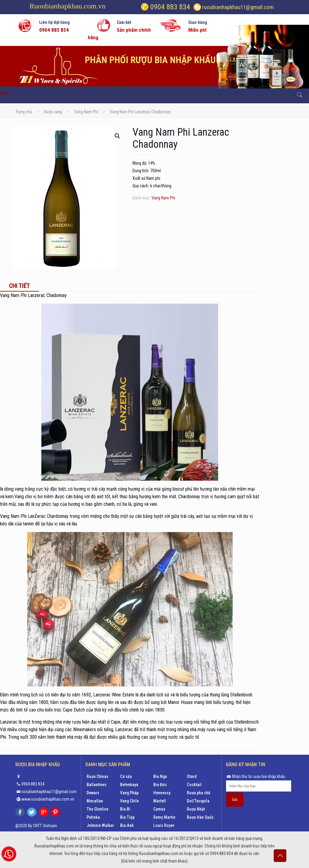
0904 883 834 (169, 7)
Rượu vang (53, 112)
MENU (5, 93)
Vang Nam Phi (86, 112)
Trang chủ (24, 112)
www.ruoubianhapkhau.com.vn (48, 799)
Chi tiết (19, 286)
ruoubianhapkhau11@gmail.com (238, 7)
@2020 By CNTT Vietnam (36, 826)
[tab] (19, 286)
